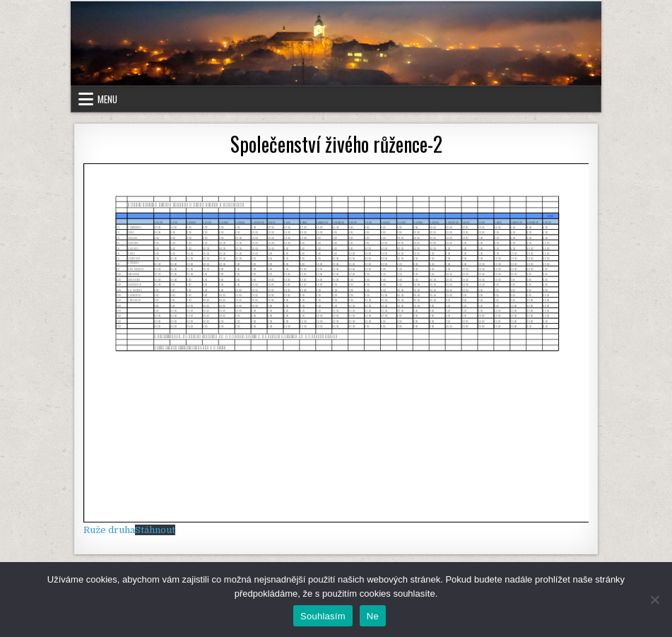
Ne (373, 616)
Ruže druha (109, 530)
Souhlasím (323, 616)
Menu (107, 99)
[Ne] (654, 600)
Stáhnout (155, 530)
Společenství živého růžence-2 (336, 144)
